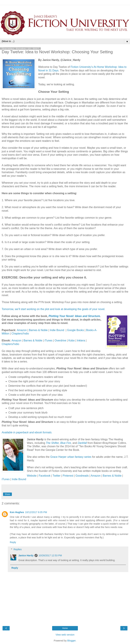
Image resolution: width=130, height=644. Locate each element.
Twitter (57, 476)
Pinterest (68, 476)
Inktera (81, 340)
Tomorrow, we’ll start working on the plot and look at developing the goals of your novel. (53, 309)
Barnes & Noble (38, 330)
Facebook (45, 476)
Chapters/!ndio (20, 334)
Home (65, 628)
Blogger (72, 641)
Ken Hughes (17, 512)
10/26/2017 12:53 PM (50, 555)
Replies (18, 549)
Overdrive (61, 340)
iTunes (48, 340)
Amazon (22, 330)
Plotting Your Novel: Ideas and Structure (74, 316)
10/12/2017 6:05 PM (36, 512)
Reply (13, 542)
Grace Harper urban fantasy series (71, 457)
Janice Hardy (26, 555)
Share (7, 494)
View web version (65, 635)
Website (32, 476)
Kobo (72, 340)
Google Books (75, 330)
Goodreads (82, 476)
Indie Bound (58, 330)
